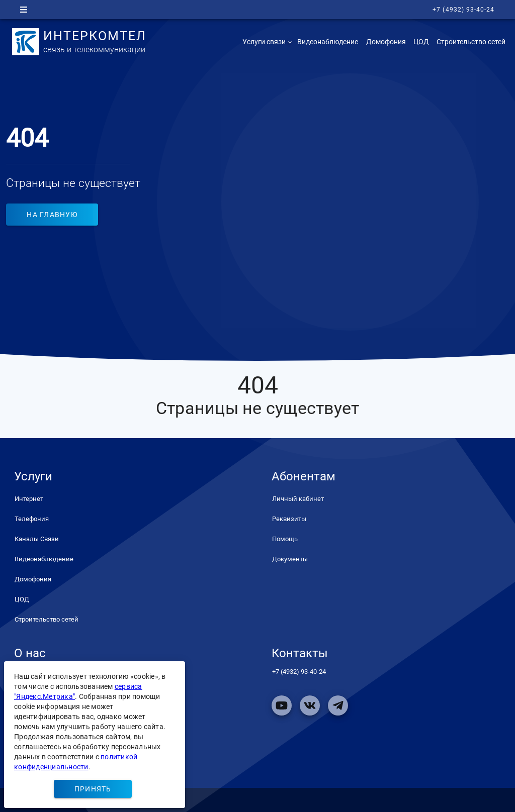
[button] (266, 42)
